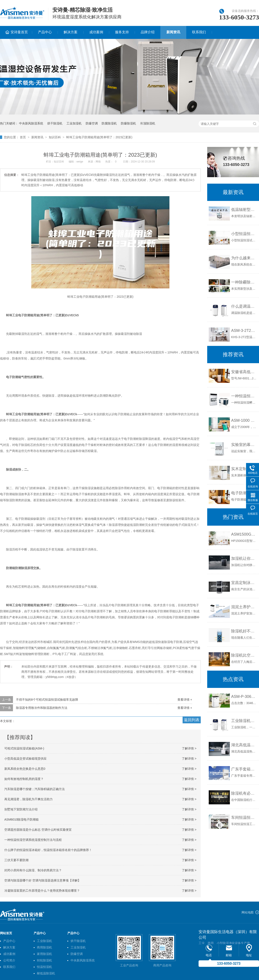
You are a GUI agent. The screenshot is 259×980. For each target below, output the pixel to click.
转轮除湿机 (44, 960)
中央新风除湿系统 (31, 123)
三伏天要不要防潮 (16, 860)
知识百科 (55, 137)
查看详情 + (185, 700)
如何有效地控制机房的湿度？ (24, 779)
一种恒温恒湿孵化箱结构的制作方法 (244, 396)
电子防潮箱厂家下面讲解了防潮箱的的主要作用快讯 (244, 493)
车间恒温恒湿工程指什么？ (244, 818)
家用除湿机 (44, 954)
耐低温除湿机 (46, 973)
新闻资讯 (173, 32)
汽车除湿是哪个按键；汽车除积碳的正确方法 (35, 789)
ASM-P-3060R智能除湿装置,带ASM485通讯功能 (244, 697)
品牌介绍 (148, 32)
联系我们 (199, 32)
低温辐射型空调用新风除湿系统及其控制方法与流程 (244, 210)
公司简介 (9, 960)
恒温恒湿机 (44, 967)
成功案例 (96, 32)
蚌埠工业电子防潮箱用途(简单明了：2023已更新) (99, 137)
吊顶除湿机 (148, 123)
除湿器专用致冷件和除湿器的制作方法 (42, 708)
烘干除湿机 (55, 123)
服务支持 (122, 32)
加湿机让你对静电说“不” (244, 558)
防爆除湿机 (128, 123)
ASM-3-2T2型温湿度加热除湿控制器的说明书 (244, 331)
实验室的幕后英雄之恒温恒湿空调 (244, 445)
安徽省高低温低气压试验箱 (244, 372)
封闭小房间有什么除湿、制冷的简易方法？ (33, 870)
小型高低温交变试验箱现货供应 (25, 759)
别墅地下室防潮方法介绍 (21, 809)
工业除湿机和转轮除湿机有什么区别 (244, 721)
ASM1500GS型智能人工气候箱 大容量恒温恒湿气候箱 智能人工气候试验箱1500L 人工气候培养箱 (244, 534)
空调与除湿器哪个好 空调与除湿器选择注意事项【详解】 (43, 880)
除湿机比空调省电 (244, 655)
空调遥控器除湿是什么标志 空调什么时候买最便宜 (38, 830)
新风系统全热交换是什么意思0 (25, 769)
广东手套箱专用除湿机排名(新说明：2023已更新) (244, 769)
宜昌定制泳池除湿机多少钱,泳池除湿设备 (244, 583)
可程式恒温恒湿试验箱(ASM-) (24, 748)
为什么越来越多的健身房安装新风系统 (244, 258)
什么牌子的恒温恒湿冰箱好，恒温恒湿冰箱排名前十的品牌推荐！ (48, 850)
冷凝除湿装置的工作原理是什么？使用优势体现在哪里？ (42, 891)
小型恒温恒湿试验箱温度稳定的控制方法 (244, 234)
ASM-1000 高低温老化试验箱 (244, 420)
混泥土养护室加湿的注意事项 (244, 607)
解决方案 (71, 32)
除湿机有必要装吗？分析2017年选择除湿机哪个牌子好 (244, 793)
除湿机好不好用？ (244, 631)
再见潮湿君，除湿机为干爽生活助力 (28, 799)
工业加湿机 (74, 123)
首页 (23, 137)
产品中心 (45, 32)
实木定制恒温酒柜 (244, 469)
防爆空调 (92, 123)
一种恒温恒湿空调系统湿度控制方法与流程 (33, 840)
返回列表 (192, 720)
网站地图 (248, 912)
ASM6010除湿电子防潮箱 (21, 819)
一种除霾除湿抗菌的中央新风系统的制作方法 (244, 282)
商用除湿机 (44, 947)
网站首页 (6, 933)
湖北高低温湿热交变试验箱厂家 (244, 745)
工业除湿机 (44, 941)
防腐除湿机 (109, 123)
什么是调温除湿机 (244, 306)
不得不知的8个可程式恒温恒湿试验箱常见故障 (47, 700)
